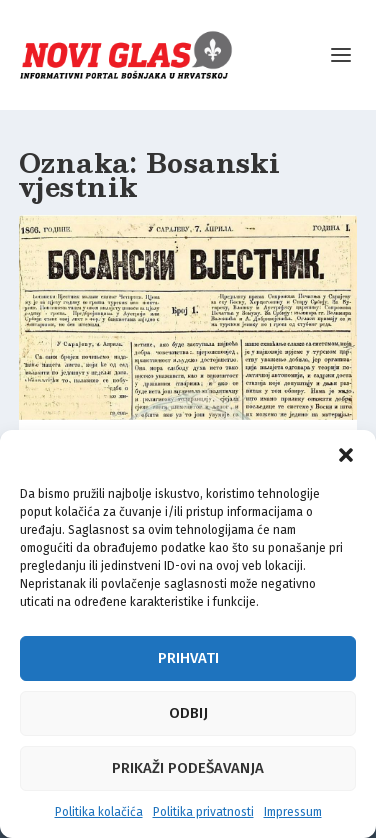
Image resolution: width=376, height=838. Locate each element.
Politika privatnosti (203, 812)
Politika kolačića (99, 812)
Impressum (293, 812)
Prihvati (188, 658)
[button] (346, 455)
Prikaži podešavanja (188, 768)
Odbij (188, 713)
